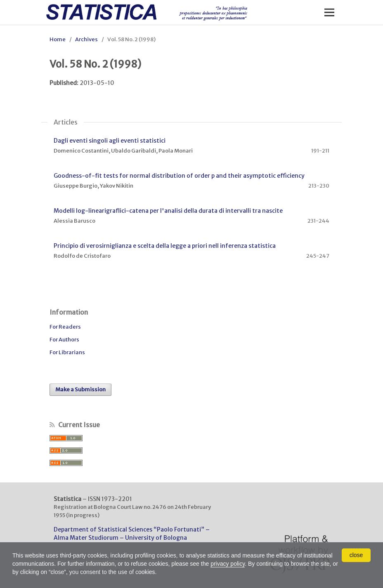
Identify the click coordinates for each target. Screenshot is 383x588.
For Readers (65, 327)
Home (58, 39)
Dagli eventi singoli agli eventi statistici (110, 141)
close (356, 555)
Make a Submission (80, 389)
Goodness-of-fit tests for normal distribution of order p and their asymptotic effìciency (179, 176)
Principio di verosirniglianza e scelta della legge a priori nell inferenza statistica (165, 246)
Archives (86, 39)
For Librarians (67, 352)
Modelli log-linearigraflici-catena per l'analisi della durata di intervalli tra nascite (168, 211)
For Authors (64, 340)
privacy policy (228, 564)
